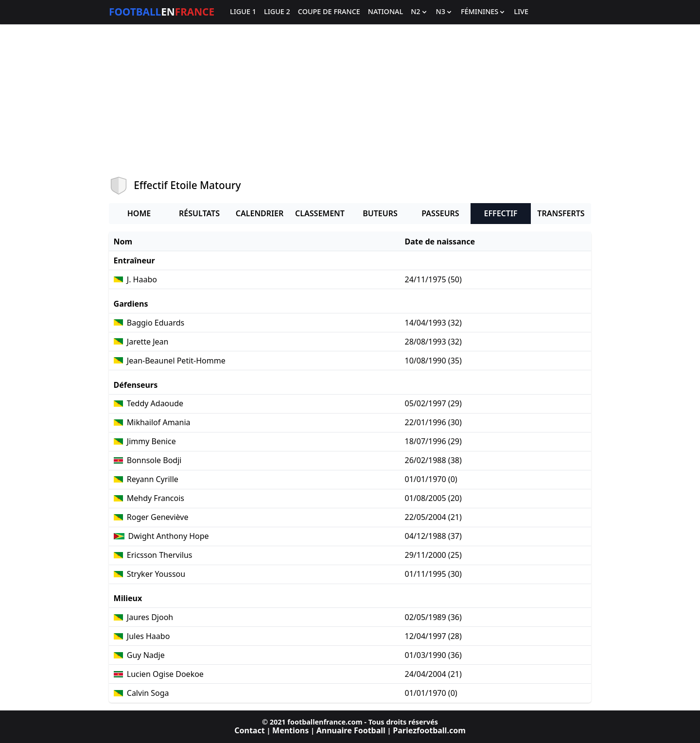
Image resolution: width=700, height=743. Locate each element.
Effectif (501, 213)
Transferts (561, 213)
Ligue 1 (243, 12)
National (385, 12)
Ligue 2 (277, 12)
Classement (320, 213)
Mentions (290, 730)
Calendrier (260, 213)
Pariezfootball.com (429, 730)
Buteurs (380, 213)
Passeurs (440, 213)
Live (521, 12)
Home (139, 213)
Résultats (199, 213)
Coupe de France (329, 12)
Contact (249, 730)
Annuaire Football (351, 730)
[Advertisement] (350, 100)
